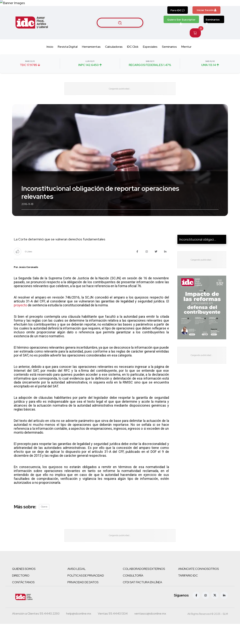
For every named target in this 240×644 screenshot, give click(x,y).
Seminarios (213, 32)
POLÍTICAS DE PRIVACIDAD (86, 596)
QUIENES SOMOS (24, 589)
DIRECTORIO (21, 596)
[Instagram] (206, 615)
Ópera (44, 523)
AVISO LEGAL (77, 589)
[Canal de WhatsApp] (217, 9)
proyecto (20, 321)
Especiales (150, 58)
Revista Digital (68, 58)
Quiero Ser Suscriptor (181, 32)
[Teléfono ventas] (113, 634)
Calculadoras (114, 58)
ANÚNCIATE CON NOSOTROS (198, 589)
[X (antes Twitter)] (215, 615)
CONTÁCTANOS (23, 602)
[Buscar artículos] (120, 34)
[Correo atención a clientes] (79, 634)
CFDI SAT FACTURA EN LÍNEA (142, 602)
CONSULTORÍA (133, 596)
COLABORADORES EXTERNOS (144, 589)
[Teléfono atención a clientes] (36, 634)
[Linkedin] (224, 615)
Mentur (186, 58)
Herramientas (91, 58)
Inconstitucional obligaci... (198, 255)
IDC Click (133, 58)
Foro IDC (178, 22)
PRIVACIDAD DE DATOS (83, 602)
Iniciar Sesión (207, 22)
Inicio (50, 58)
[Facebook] (196, 615)
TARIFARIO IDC (188, 596)
